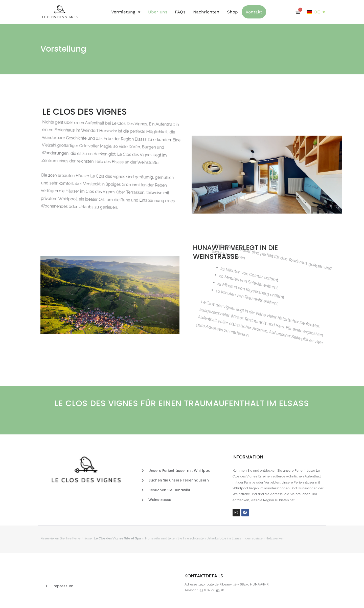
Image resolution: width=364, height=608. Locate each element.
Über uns (158, 12)
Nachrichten (206, 12)
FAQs (180, 12)
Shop (232, 12)
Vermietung (126, 12)
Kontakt (254, 12)
